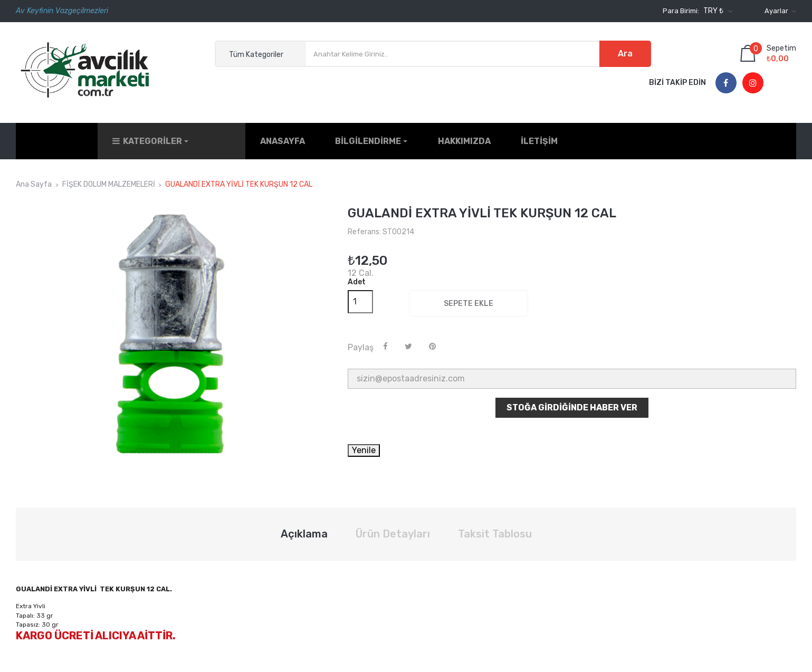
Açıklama (304, 528)
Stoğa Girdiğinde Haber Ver (572, 402)
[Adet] (360, 295)
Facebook (726, 83)
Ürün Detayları (393, 528)
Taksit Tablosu (495, 528)
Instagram (753, 83)
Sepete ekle (469, 297)
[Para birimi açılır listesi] (717, 11)
